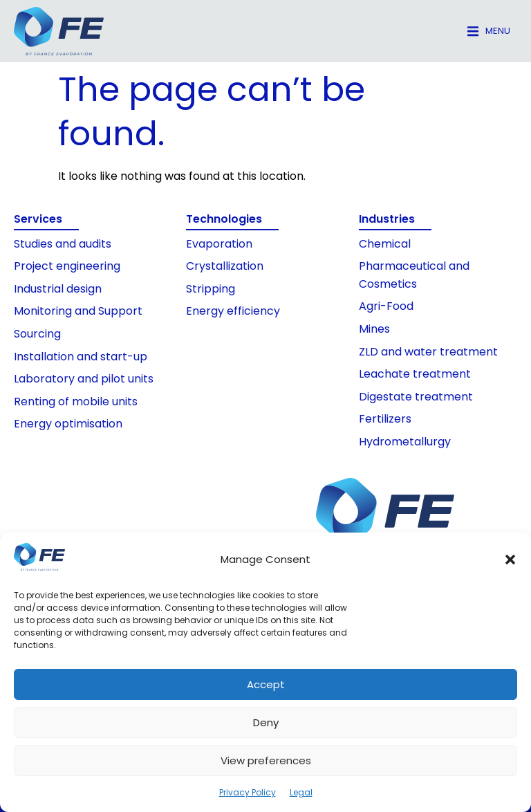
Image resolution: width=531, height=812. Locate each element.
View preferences (266, 760)
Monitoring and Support (78, 311)
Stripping (211, 289)
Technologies (224, 219)
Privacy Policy (248, 792)
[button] (510, 560)
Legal (301, 792)
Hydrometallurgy (405, 442)
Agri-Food (386, 306)
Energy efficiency (233, 311)
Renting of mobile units (76, 402)
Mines (374, 329)
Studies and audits (63, 244)
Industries (387, 219)
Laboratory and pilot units (84, 379)
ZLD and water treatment (428, 352)
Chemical (385, 244)
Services (38, 219)
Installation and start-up (81, 357)
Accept (266, 684)
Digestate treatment (416, 397)
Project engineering (67, 266)
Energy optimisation (68, 424)
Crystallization (225, 266)
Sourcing (37, 334)
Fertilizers (385, 419)
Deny (266, 722)
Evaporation (219, 244)
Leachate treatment (415, 374)
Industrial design (58, 289)
